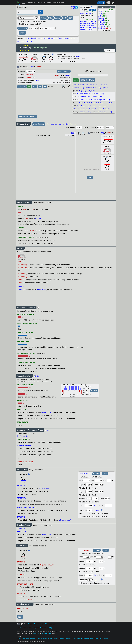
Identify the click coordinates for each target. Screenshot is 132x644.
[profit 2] (101, 492)
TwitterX (101, 97)
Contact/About (89, 639)
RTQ (80, 91)
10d (35, 87)
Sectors (43, 18)
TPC (89, 29)
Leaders (57, 18)
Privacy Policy (32, 624)
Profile (75, 85)
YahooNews (88, 94)
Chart (22, 33)
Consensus (94, 106)
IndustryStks (93, 109)
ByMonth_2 (93, 103)
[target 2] (89, 492)
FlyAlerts (105, 88)
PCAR (87, 27)
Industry (76, 109)
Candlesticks (52, 124)
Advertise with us (50, 624)
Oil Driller (102, 12)
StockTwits (82, 97)
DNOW (86, 23)
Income (96, 85)
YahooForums (92, 97)
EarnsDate (76, 88)
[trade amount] (89, 506)
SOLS (95, 27)
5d (29, 87)
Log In (27, 639)
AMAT (86, 21)
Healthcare (102, 28)
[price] (87, 481)
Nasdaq (80, 94)
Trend (83, 106)
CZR (82, 23)
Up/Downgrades (99, 100)
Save (96, 506)
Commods (68, 38)
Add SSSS (22, 28)
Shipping (102, 22)
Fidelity (102, 94)
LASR (82, 25)
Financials (103, 85)
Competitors (84, 109)
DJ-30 (64, 18)
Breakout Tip (21, 528)
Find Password (103, 639)
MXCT (89, 25)
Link (37, 80)
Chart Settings (64, 71)
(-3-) (99, 88)
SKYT (91, 27)
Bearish (73, 124)
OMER (82, 27)
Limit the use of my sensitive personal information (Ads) (34, 628)
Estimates (102, 106)
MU (85, 25)
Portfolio (48, 3)
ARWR (91, 21)
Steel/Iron (102, 24)
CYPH (86, 14)
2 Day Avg (94, 391)
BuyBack (28, 41)
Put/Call (101, 103)
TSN (92, 29)
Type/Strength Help (23, 436)
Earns (75, 38)
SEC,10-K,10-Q (104, 109)
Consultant (31, 3)
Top (90, 178)
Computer (102, 26)
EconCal (46, 38)
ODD (93, 25)
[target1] (89, 485)
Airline (101, 16)
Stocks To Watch (59, 3)
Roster (100, 112)
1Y (40, 87)
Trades (106, 112)
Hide (41, 308)
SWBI (82, 29)
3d (24, 87)
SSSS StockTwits (87, 80)
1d (20, 87)
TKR (85, 29)
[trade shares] (109, 506)
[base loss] (90, 510)
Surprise (21, 41)
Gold (100, 14)
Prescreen (68, 639)
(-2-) (82, 88)
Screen (40, 3)
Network (101, 20)
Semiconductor (104, 10)
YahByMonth (83, 103)
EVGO (90, 23)
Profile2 (81, 85)
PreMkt (26, 38)
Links (76, 80)
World (40, 38)
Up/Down (59, 38)
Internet (101, 18)
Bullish (66, 124)
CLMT (82, 14)
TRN (90, 14)
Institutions (84, 112)
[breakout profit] (107, 499)
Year (88, 106)
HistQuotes (91, 91)
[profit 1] (101, 485)
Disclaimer (41, 624)
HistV (110, 103)
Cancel (96, 639)
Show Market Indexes (28, 117)
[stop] (98, 481)
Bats (91, 100)
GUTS (94, 23)
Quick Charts (76, 639)
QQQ (71, 18)
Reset (105, 474)
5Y (45, 87)
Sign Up (101, 3)
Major (90, 112)
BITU (95, 21)
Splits (53, 38)
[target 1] (89, 561)
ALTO (82, 21)
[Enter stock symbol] (28, 12)
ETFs (50, 18)
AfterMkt (33, 38)
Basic (60, 124)
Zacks (96, 94)
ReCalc (96, 474)
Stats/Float (89, 85)
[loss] (109, 481)
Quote (82, 100)
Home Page (21, 639)
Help (82, 639)
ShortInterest (89, 88)
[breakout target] (95, 499)
